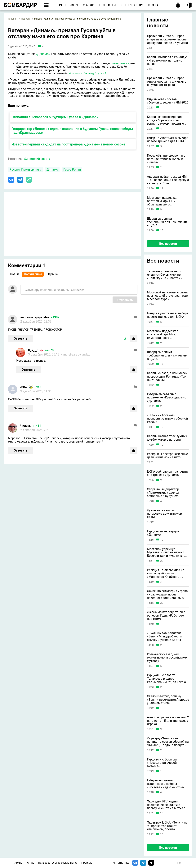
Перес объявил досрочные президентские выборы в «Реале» (166, 159)
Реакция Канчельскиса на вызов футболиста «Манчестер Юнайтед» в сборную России (166, 574)
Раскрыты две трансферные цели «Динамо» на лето (167, 456)
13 (162, 230)
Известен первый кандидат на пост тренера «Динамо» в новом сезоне (68, 144)
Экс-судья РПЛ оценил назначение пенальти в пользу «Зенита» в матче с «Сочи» (166, 805)
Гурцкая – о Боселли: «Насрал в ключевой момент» (162, 763)
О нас (31, 863)
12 (162, 445)
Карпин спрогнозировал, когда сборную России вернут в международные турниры (165, 120)
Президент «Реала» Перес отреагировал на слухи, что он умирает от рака (167, 82)
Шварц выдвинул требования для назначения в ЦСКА (167, 222)
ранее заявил (120, 63)
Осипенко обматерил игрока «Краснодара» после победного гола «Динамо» (167, 594)
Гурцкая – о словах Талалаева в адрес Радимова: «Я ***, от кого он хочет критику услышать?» (167, 679)
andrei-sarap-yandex (35, 317)
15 (162, 708)
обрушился (75, 73)
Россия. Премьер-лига (25, 170)
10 (162, 427)
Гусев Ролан (72, 170)
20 (162, 561)
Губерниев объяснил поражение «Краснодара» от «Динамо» (167, 398)
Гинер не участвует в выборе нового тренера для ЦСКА (168, 140)
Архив (18, 863)
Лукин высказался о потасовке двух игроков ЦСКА (164, 514)
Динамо (52, 170)
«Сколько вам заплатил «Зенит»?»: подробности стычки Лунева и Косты (164, 637)
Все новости (168, 244)
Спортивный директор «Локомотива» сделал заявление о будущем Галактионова (163, 493)
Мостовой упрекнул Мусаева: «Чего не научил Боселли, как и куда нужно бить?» (166, 552)
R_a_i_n (33, 350)
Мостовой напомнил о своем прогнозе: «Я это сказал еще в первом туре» (168, 296)
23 (162, 645)
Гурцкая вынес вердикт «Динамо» (164, 533)
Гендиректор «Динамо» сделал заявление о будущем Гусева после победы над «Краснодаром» (72, 131)
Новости (26, 19)
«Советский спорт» (37, 159)
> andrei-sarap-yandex (75, 354)
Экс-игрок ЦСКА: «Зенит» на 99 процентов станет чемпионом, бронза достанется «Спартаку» (167, 826)
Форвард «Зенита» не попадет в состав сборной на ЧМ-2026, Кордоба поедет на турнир (168, 742)
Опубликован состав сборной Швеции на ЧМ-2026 (168, 101)
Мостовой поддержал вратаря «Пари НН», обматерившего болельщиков (163, 201)
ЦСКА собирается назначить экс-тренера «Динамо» (167, 473)
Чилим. (26, 426)
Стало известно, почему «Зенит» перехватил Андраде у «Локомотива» (168, 700)
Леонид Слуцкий (95, 73)
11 (162, 188)
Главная (13, 19)
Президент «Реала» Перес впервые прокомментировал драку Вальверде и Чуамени (168, 39)
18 (162, 834)
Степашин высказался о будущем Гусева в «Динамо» (55, 117)
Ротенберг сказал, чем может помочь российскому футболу (167, 658)
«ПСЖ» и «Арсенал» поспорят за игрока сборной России (167, 419)
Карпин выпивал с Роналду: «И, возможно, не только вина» (167, 60)
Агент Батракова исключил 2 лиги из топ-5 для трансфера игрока (168, 721)
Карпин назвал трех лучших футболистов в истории (167, 438)
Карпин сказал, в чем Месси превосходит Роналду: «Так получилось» (167, 377)
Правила (87, 863)
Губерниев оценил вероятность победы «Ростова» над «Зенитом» (166, 784)
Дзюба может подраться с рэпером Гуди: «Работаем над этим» (166, 615)
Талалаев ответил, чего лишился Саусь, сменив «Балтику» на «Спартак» (164, 275)
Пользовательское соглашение (58, 863)
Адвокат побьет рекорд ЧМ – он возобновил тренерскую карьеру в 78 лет (168, 180)
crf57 (24, 387)
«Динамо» (43, 54)
